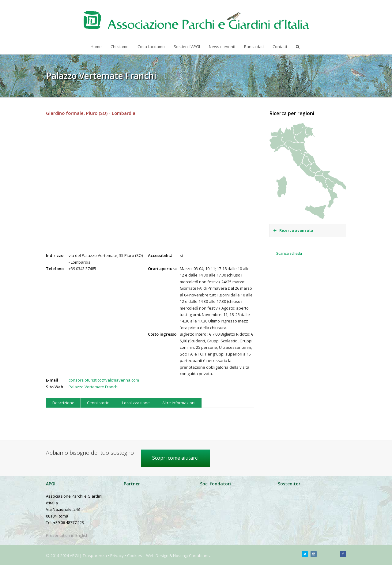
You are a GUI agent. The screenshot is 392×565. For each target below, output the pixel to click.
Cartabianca (200, 556)
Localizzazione (136, 403)
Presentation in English (67, 535)
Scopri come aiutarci (175, 458)
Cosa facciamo (151, 47)
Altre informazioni (179, 403)
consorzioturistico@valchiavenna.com (104, 380)
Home (96, 47)
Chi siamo (120, 47)
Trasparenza (95, 556)
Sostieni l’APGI (187, 47)
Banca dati (254, 47)
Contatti (280, 47)
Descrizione (63, 403)
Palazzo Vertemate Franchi (94, 387)
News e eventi (222, 47)
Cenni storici (98, 403)
